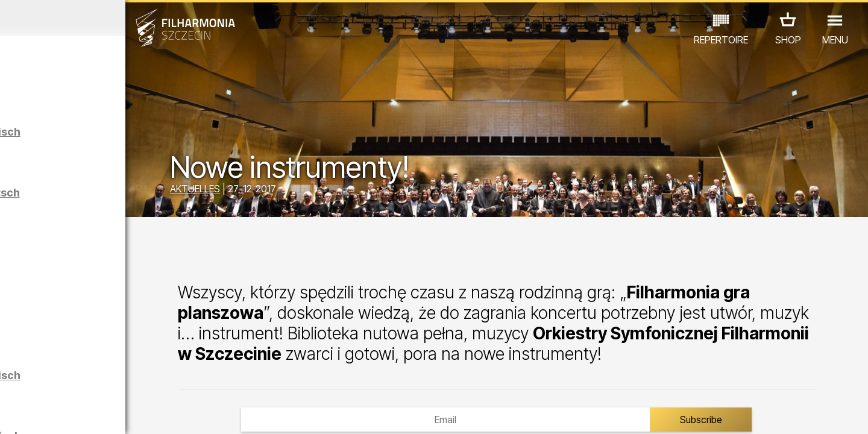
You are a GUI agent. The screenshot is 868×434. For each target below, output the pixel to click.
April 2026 (113, 18)
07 (118, 414)
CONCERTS (55, 364)
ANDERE (110, 381)
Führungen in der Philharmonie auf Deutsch (140, 199)
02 (30, 414)
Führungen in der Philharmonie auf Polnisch (141, 138)
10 (171, 414)
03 (49, 414)
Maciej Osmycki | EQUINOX (143, 278)
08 (136, 414)
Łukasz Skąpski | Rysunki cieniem (137, 332)
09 (154, 414)
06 (101, 414)
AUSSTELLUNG (158, 364)
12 (206, 414)
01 (13, 414)
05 (83, 414)
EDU (103, 364)
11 (189, 414)
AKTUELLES (289, 192)
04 (66, 414)
